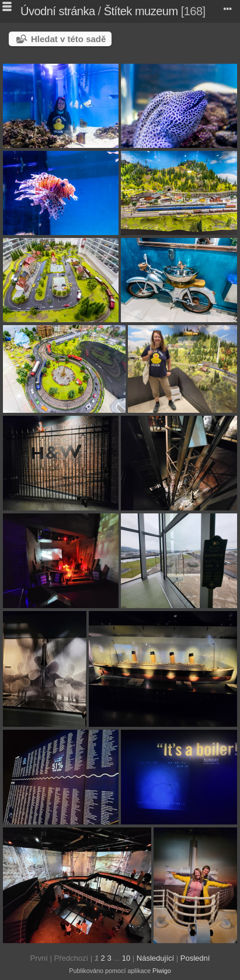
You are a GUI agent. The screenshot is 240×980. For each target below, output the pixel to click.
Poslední (195, 958)
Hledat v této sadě (68, 39)
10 (126, 958)
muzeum (156, 11)
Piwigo (162, 971)
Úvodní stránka (58, 11)
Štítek (118, 11)
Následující (155, 958)
